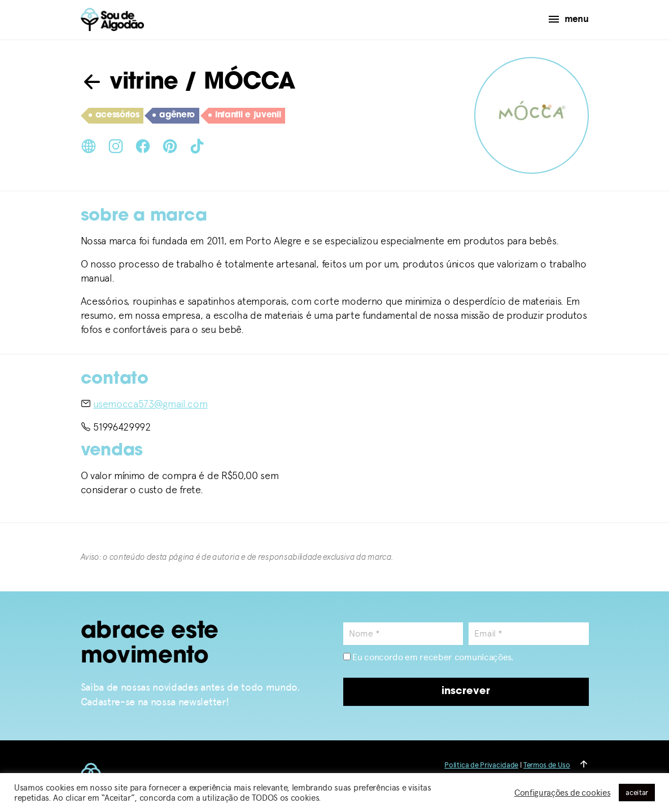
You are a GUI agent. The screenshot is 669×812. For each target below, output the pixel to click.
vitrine (130, 83)
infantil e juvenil (244, 116)
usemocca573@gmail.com (150, 404)
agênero (174, 116)
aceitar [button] (637, 793)
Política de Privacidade (481, 765)
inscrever (466, 692)
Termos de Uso (547, 765)
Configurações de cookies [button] (562, 793)
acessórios (114, 116)
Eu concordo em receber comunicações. (428, 657)
